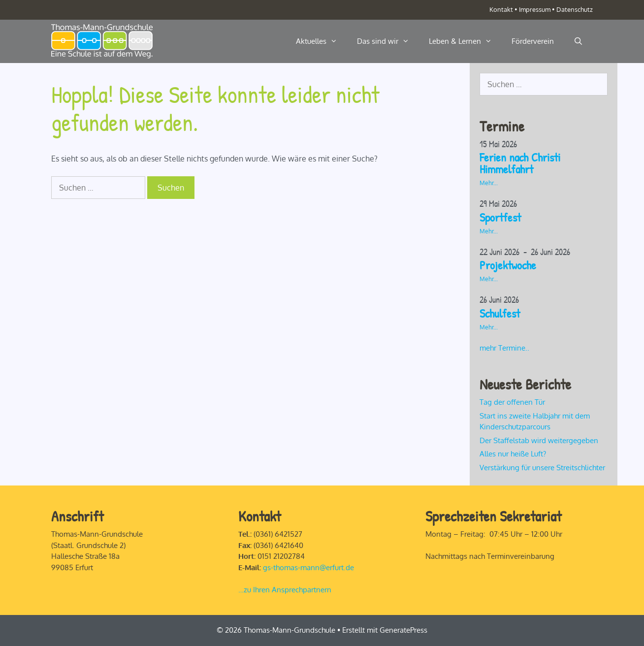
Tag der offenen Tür (512, 402)
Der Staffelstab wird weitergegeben (539, 440)
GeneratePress (403, 630)
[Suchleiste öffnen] (578, 41)
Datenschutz (575, 9)
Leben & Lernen (465, 41)
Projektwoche (508, 265)
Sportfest (500, 217)
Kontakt (501, 9)
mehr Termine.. (504, 348)
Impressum (535, 9)
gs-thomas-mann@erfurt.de (308, 567)
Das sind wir (388, 41)
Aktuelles (322, 41)
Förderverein (533, 41)
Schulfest (500, 313)
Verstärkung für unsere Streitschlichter (542, 468)
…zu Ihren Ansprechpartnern (285, 590)
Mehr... (489, 183)
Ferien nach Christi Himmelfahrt (520, 163)
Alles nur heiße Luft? (513, 454)
